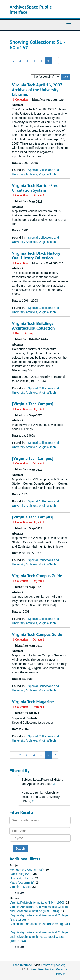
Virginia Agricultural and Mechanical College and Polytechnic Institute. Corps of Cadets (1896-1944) (39, 937)
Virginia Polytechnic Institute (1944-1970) (37, 903)
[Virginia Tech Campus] (33, 404)
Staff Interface (23, 965)
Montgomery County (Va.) (27, 870)
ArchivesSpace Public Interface (31, 9)
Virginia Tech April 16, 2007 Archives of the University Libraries (37, 90)
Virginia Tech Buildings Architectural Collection (33, 326)
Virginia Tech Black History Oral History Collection (36, 256)
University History (22, 878)
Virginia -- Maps (20, 887)
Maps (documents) (22, 882)
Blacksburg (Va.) (21, 874)
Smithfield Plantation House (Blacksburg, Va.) (40, 924)
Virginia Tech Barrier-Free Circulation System (35, 188)
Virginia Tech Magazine (33, 702)
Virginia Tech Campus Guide (37, 576)
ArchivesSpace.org (53, 965)
